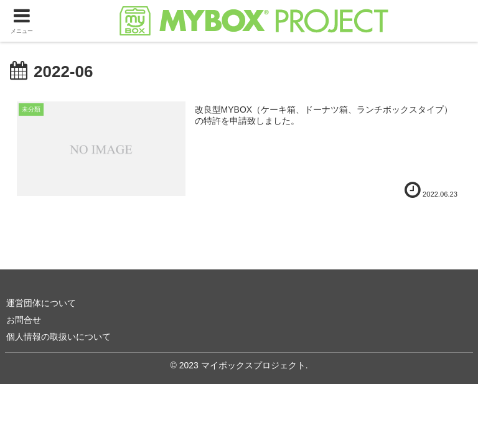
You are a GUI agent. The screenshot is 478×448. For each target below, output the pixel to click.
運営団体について (41, 303)
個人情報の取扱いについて (59, 337)
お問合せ (24, 320)
